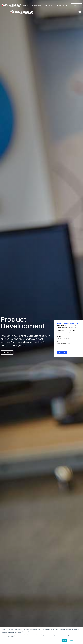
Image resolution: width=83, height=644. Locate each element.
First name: (60, 331)
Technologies (37, 5)
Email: (59, 336)
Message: (60, 342)
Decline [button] (71, 640)
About (66, 5)
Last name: (72, 331)
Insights (58, 5)
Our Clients (49, 5)
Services (26, 5)
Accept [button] (64, 640)
